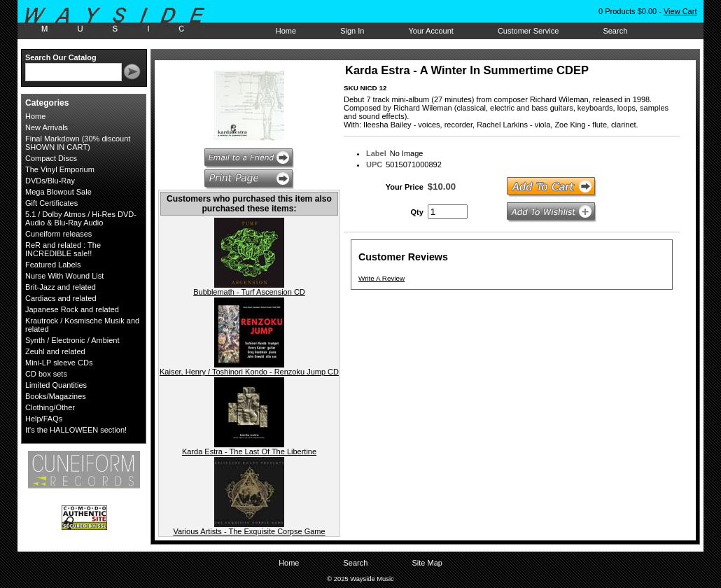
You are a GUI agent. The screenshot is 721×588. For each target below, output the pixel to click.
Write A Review (381, 278)
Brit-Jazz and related (61, 287)
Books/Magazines (56, 396)
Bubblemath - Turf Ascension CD (249, 292)
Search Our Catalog (61, 57)
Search (615, 31)
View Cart (680, 11)
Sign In (352, 31)
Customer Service (528, 31)
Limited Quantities (56, 385)
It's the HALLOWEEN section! (76, 430)
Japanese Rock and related (72, 309)
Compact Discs (51, 158)
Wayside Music (121, 20)
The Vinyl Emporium (60, 169)
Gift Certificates (51, 203)
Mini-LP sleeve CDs (59, 363)
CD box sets (46, 374)
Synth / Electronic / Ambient (72, 340)
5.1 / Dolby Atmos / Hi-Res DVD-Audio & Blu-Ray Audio (81, 218)
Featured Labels (53, 265)
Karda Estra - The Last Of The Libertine (249, 451)
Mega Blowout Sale (58, 192)
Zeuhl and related (55, 351)
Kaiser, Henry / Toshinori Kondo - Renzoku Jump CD (249, 372)
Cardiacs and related (61, 298)
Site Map (427, 563)
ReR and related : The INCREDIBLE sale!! (63, 249)
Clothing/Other (50, 407)
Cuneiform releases (58, 234)
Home (286, 31)
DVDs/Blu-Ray (50, 181)
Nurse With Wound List (64, 276)
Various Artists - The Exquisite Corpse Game (249, 531)
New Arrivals (47, 127)
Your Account (430, 31)
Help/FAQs (44, 419)
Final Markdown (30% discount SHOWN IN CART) (78, 143)
